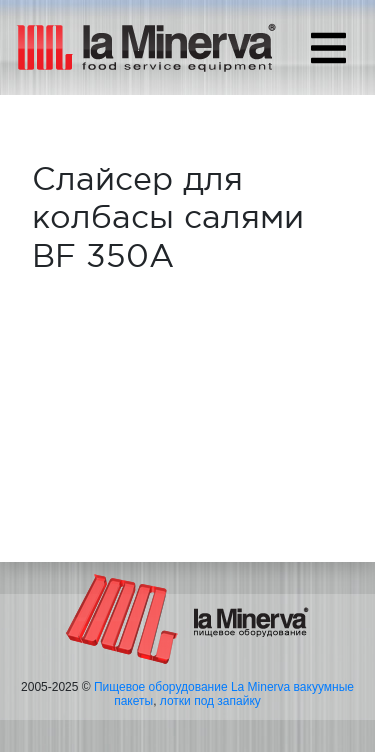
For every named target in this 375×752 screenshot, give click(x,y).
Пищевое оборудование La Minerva (192, 687)
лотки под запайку (210, 701)
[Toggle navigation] (328, 48)
